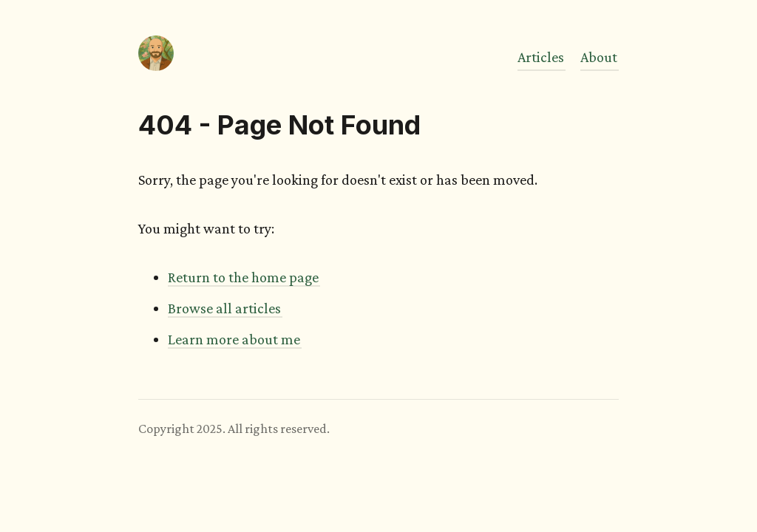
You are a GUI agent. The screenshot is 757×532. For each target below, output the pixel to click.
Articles (541, 57)
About (599, 57)
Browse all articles (224, 308)
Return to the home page (243, 277)
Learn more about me (234, 339)
